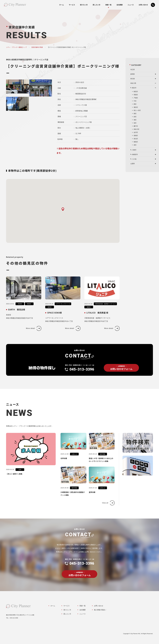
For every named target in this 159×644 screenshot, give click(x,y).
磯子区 (136, 126)
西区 (135, 104)
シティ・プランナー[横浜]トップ (16, 47)
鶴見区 (136, 92)
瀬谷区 (136, 107)
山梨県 (133, 164)
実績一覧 (108, 5)
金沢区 (136, 132)
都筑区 (136, 142)
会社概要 (120, 5)
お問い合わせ (143, 5)
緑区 (135, 117)
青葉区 (136, 95)
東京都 (133, 79)
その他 (134, 159)
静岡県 (133, 74)
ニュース (131, 5)
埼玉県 (133, 70)
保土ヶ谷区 (137, 110)
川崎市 (134, 150)
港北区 (136, 139)
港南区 (136, 136)
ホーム (62, 5)
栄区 (135, 123)
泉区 (135, 145)
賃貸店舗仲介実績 (37, 47)
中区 (135, 101)
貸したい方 (96, 5)
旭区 (135, 120)
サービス (72, 5)
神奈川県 (133, 83)
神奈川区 (136, 129)
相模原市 (135, 154)
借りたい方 (84, 5)
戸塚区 (136, 98)
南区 (135, 114)
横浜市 (134, 88)
